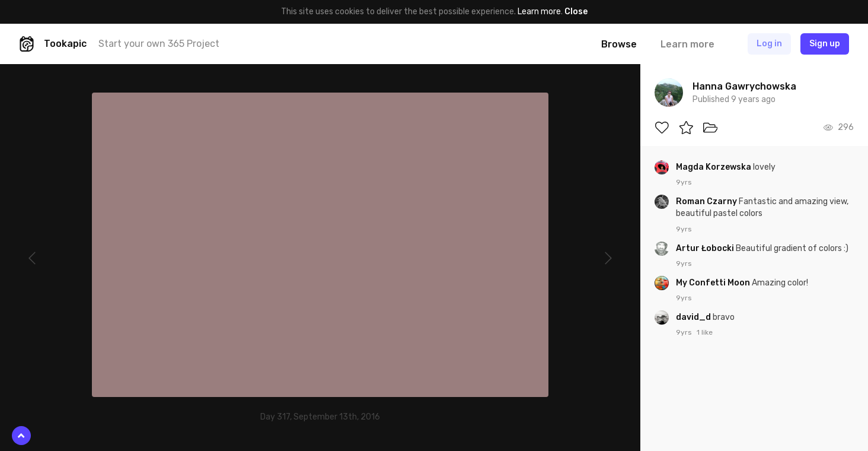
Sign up (825, 44)
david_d (694, 317)
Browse (619, 44)
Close (576, 12)
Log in (769, 44)
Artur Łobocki (706, 248)
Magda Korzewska (714, 167)
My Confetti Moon (714, 283)
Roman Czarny (707, 201)
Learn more (539, 12)
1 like (705, 332)
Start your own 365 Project (159, 44)
